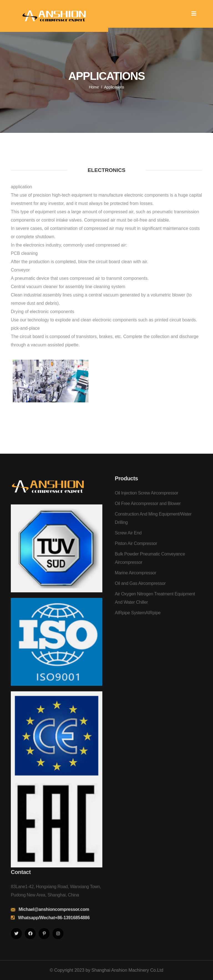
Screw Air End (128, 538)
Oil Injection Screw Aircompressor (147, 498)
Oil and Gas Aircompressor (140, 588)
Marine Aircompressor (135, 577)
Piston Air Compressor (136, 548)
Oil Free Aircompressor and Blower (148, 508)
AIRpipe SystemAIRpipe (138, 617)
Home (94, 87)
